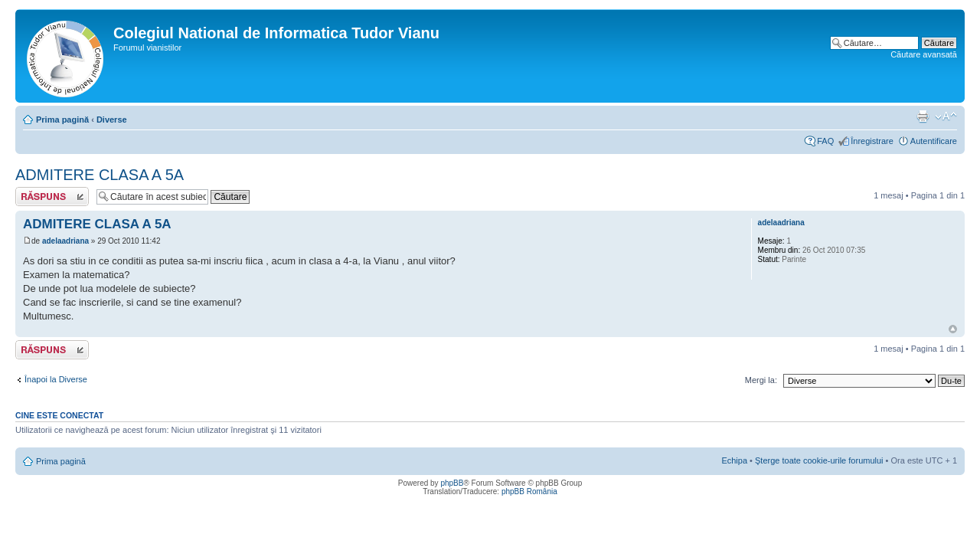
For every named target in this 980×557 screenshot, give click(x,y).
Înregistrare (872, 141)
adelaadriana (65, 241)
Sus (953, 329)
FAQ (825, 141)
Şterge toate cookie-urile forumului (819, 460)
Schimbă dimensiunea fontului (946, 116)
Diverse (112, 120)
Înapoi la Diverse (56, 379)
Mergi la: (761, 380)
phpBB (452, 483)
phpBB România (529, 491)
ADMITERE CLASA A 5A (100, 175)
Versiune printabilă (923, 116)
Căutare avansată (924, 54)
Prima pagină (62, 120)
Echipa (734, 460)
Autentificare (934, 141)
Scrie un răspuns (52, 197)
